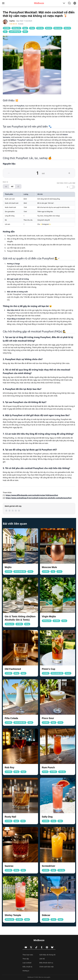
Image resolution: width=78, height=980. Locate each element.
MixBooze (39, 3)
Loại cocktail (27, 963)
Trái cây (40, 28)
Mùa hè (67, 28)
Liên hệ (42, 959)
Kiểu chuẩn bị (27, 967)
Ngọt (25, 28)
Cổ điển (7, 28)
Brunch (49, 28)
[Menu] (3, 3)
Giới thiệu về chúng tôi (47, 955)
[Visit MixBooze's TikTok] (36, 947)
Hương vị (26, 971)
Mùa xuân (58, 28)
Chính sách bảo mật (46, 967)
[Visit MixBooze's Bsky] (52, 947)
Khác (25, 32)
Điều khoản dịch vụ (46, 963)
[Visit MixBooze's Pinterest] (47, 947)
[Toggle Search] (69, 3)
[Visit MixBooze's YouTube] (26, 947)
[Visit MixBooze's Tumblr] (42, 947)
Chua (32, 28)
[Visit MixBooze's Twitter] (31, 947)
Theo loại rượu (28, 955)
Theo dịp (26, 959)
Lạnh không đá (15, 32)
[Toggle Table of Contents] (64, 3)
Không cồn (16, 28)
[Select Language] (75, 3)
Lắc (5, 32)
